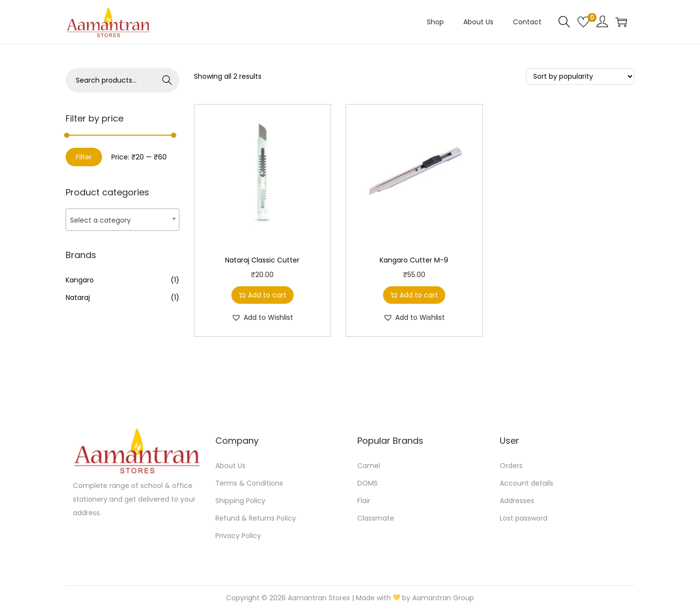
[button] (262, 317)
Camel (369, 466)
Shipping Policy (240, 501)
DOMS (367, 483)
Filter (84, 157)
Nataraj (78, 297)
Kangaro (80, 280)
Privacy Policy (238, 536)
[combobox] (122, 220)
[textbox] (122, 220)
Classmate (376, 518)
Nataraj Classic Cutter (262, 260)
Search (167, 80)
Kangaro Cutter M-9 (414, 260)
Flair (364, 501)
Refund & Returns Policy (256, 518)
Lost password (524, 518)
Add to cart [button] (262, 295)
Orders (511, 466)
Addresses (517, 501)
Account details (526, 483)
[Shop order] (580, 76)
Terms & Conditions (249, 483)
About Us (230, 466)
